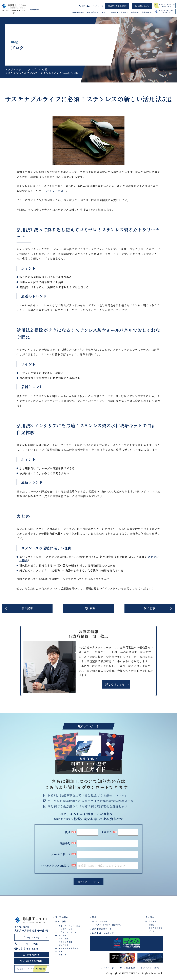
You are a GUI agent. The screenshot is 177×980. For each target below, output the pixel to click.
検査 (61, 951)
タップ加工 (64, 939)
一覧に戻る (88, 608)
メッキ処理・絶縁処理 (69, 948)
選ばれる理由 (78, 12)
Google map (32, 937)
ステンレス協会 (54, 191)
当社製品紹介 (101, 921)
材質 (45, 69)
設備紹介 (153, 925)
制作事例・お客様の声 (103, 933)
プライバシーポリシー (152, 968)
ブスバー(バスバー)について (108, 925)
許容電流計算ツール (120, 12)
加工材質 (63, 955)
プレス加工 (64, 945)
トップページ (13, 69)
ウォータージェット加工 (70, 926)
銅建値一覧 (35, 9)
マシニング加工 (66, 942)
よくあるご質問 (156, 928)
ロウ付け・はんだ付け (69, 932)
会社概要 (153, 921)
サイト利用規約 (127, 968)
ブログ (32, 69)
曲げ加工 (63, 935)
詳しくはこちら (115, 684)
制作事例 (135, 12)
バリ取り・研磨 (66, 929)
